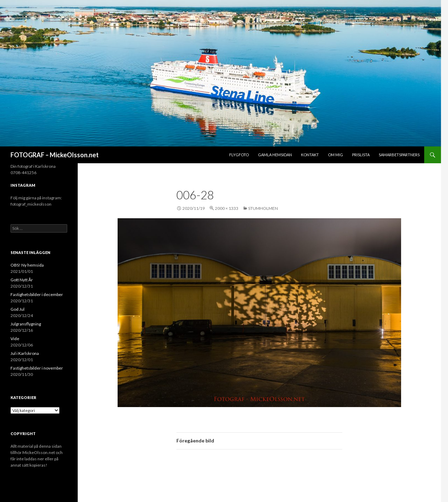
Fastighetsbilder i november (37, 368)
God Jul (17, 309)
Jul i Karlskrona (25, 353)
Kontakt (310, 155)
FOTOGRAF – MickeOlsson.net (55, 155)
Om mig (335, 155)
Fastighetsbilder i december (37, 294)
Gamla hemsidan (275, 155)
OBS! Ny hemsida (27, 265)
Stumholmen (263, 208)
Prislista (361, 155)
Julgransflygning (26, 324)
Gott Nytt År (22, 280)
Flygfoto (239, 155)
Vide (15, 339)
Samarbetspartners (399, 155)
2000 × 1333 (227, 208)
